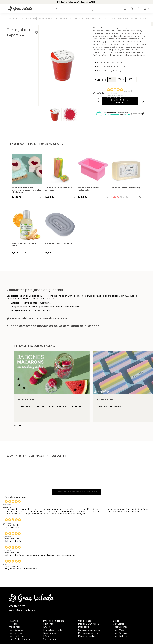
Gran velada (119, 624)
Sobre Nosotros (51, 639)
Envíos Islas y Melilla (53, 630)
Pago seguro (84, 627)
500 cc (115, 81)
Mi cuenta (48, 624)
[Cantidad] (80, 102)
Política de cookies (87, 636)
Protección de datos (88, 633)
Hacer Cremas (15, 633)
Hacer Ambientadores (19, 639)
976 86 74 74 (17, 606)
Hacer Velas (119, 630)
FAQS (46, 636)
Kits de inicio (15, 627)
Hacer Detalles (120, 636)
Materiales (13, 624)
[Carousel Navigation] (83, 425)
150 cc (105, 81)
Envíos (46, 627)
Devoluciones (50, 633)
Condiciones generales (89, 630)
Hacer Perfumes (16, 636)
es (146, 9)
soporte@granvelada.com (22, 610)
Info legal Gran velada (88, 624)
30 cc (95, 81)
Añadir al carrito (111, 102)
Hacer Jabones (16, 630)
